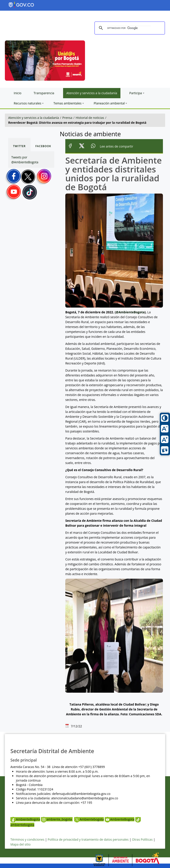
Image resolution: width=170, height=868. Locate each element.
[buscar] (129, 28)
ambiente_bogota (57, 819)
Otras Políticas (142, 839)
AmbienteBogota (25, 819)
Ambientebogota (89, 819)
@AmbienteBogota (130, 312)
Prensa (67, 118)
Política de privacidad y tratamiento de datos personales (88, 839)
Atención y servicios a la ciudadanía (34, 118)
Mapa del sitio (20, 844)
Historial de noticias (90, 118)
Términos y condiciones (27, 839)
